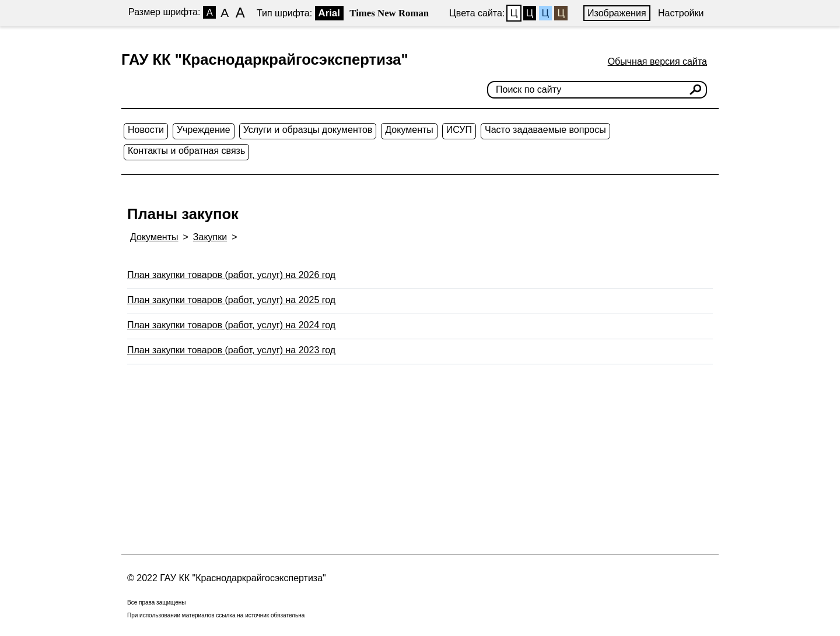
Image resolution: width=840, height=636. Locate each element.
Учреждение (204, 130)
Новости (146, 130)
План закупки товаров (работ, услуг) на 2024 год (231, 325)
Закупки (210, 237)
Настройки (681, 13)
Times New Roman (389, 13)
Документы (409, 130)
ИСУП (459, 130)
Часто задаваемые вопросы (545, 130)
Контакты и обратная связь (186, 151)
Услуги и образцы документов (308, 130)
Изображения (617, 13)
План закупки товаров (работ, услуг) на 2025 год (231, 300)
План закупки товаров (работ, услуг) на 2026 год (231, 275)
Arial (329, 13)
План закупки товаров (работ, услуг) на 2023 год (231, 350)
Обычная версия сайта (657, 62)
